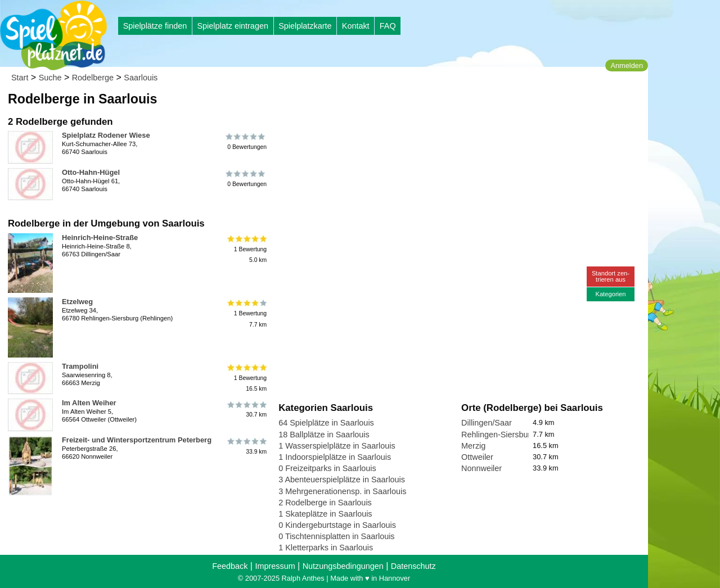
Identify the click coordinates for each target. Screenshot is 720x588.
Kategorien (610, 294)
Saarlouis (141, 78)
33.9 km (246, 446)
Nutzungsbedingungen (343, 566)
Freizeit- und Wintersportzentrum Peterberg (137, 440)
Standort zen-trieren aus (611, 276)
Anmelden (627, 65)
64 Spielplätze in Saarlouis (326, 423)
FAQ (388, 26)
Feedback (230, 566)
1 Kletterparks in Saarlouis (326, 548)
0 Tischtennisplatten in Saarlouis (336, 536)
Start (20, 78)
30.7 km (246, 409)
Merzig (473, 446)
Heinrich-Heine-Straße (100, 238)
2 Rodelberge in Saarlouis (325, 503)
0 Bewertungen (246, 142)
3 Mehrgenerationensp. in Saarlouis (342, 491)
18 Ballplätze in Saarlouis (324, 435)
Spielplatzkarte (305, 26)
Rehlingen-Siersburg (498, 435)
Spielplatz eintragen (232, 26)
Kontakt (356, 26)
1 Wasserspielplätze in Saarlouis (337, 446)
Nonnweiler (481, 468)
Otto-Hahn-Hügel (91, 172)
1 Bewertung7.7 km (246, 313)
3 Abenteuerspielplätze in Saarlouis (342, 480)
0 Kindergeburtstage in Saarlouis (337, 525)
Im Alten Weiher (89, 403)
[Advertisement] (406, 107)
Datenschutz (413, 566)
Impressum (275, 566)
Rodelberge (93, 78)
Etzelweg (77, 302)
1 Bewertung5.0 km (246, 249)
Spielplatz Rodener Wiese (106, 135)
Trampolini (80, 366)
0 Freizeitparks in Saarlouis (327, 468)
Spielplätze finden (155, 26)
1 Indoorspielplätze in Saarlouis (335, 457)
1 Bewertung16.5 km (246, 378)
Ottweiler (477, 457)
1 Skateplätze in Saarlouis (325, 514)
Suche (50, 78)
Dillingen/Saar (487, 423)
